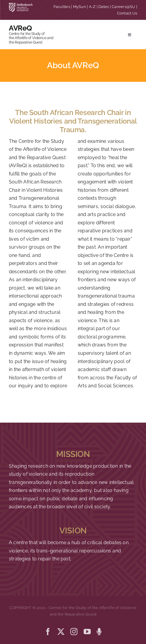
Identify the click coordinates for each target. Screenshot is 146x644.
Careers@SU (123, 7)
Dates (104, 7)
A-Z (92, 7)
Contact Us (127, 13)
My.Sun (80, 7)
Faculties (62, 7)
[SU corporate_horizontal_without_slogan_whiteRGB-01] (21, 5)
